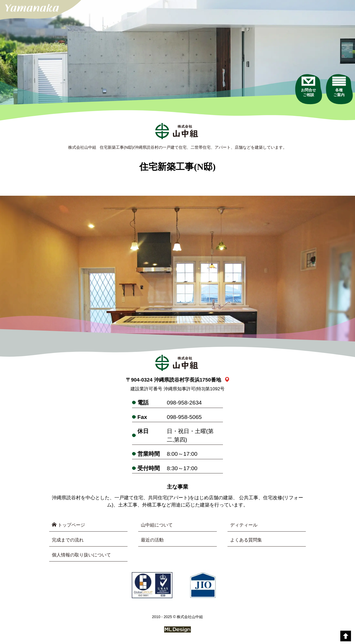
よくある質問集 (247, 541)
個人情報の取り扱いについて (83, 556)
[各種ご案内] (337, 96)
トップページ (69, 525)
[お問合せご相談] (301, 96)
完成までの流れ (69, 541)
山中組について (158, 525)
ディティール (245, 525)
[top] (346, 636)
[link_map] (227, 380)
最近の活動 (153, 541)
